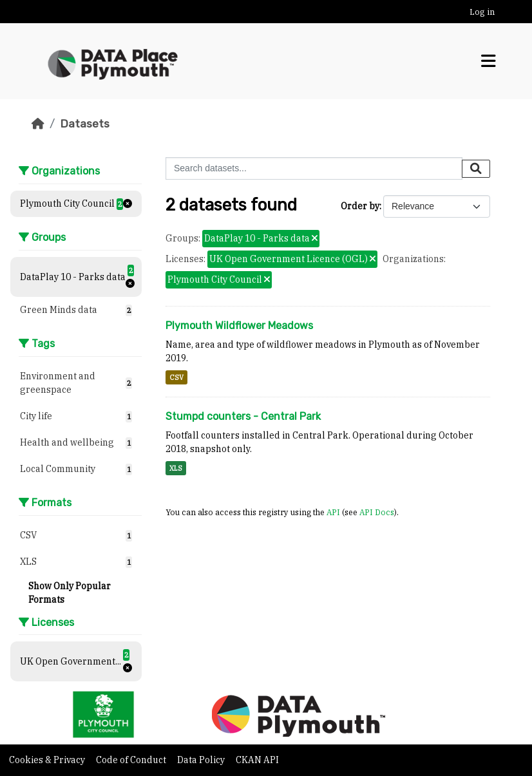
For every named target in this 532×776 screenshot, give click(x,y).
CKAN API (257, 760)
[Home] (38, 124)
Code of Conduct (132, 760)
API (333, 512)
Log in (482, 12)
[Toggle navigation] (489, 61)
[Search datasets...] (314, 168)
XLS (176, 468)
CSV (176, 377)
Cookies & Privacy (48, 760)
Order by (360, 206)
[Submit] (476, 169)
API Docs (377, 512)
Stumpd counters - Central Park (243, 416)
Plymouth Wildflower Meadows (239, 326)
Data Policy (202, 760)
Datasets (85, 124)
